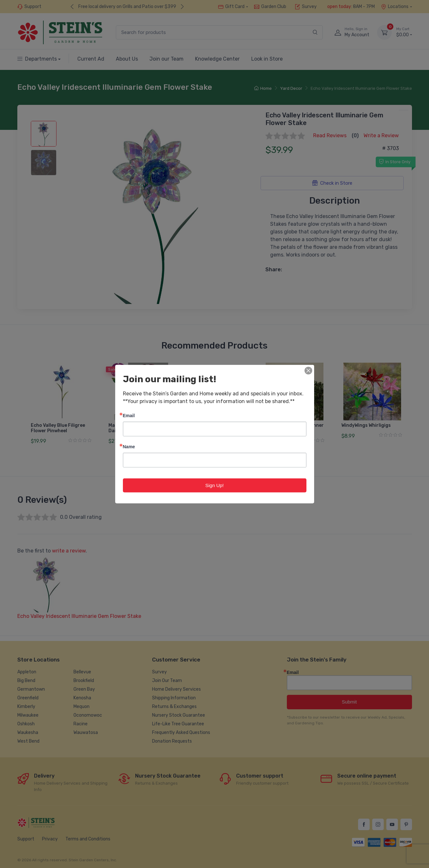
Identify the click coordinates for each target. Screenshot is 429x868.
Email (129, 415)
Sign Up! (215, 485)
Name (129, 446)
